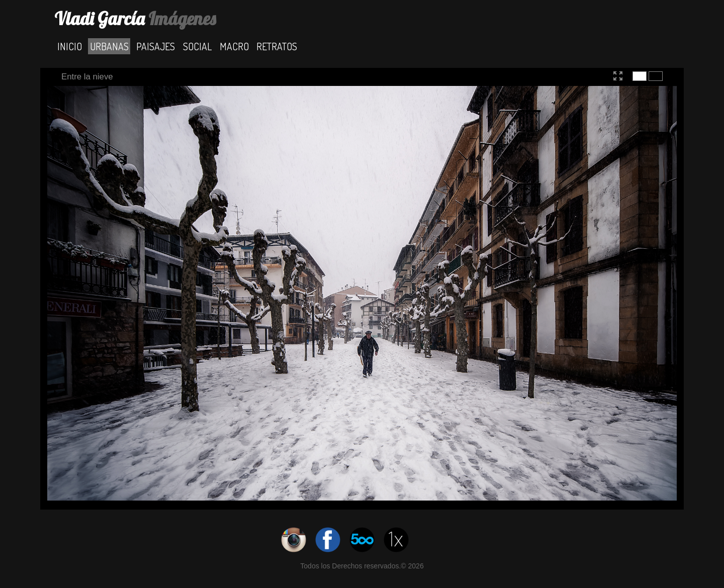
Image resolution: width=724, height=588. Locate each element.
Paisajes (156, 46)
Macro (234, 46)
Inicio (70, 46)
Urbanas (109, 46)
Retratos (277, 46)
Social (197, 46)
